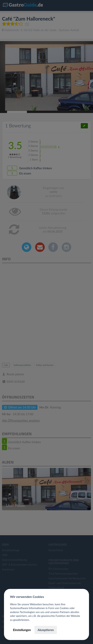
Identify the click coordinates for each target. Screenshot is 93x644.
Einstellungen (22, 630)
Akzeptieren (46, 630)
